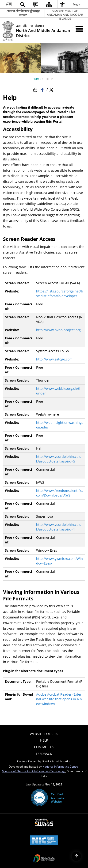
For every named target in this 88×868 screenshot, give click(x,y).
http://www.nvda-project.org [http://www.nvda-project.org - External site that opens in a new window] (58, 330)
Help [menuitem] (44, 740)
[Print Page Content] (36, 89)
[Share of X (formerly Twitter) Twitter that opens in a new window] (51, 89)
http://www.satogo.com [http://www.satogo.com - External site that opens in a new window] (54, 359)
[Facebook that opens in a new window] (43, 89)
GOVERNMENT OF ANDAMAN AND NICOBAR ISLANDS (65, 13)
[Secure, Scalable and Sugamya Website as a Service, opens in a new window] (44, 823)
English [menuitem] (78, 4)
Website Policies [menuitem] (44, 734)
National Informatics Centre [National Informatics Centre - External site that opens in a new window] (61, 766)
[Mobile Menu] (79, 29)
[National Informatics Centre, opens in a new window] (44, 841)
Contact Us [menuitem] (44, 747)
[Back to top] (76, 856)
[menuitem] (9, 4)
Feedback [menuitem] (44, 754)
